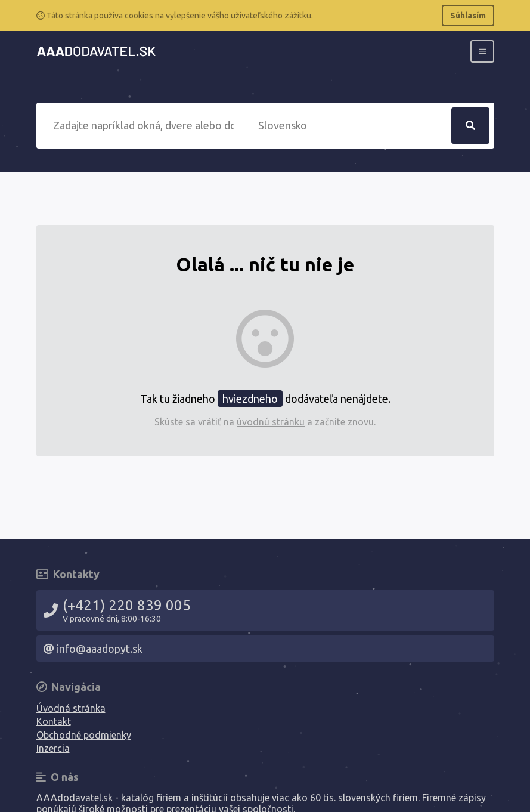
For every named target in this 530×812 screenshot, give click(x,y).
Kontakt (54, 721)
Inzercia (53, 748)
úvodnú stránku (271, 422)
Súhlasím (468, 16)
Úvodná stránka (71, 708)
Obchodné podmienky (84, 735)
